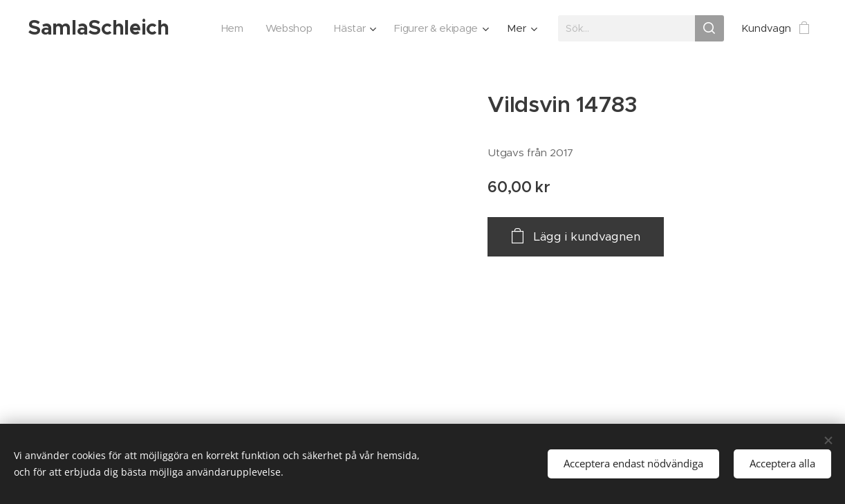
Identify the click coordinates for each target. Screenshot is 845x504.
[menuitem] (229, 28)
